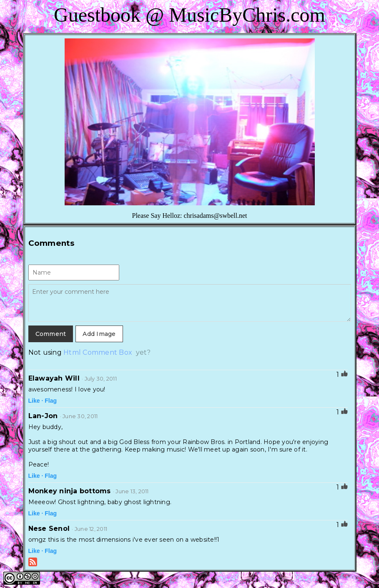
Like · (36, 401)
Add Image (99, 334)
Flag (51, 401)
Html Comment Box (98, 352)
